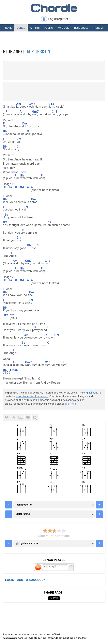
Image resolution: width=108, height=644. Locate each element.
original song (91, 393)
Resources (81, 28)
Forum (98, 28)
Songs (21, 28)
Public (49, 28)
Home (9, 28)
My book (63, 28)
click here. (71, 404)
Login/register (58, 19)
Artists (35, 28)
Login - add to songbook (25, 580)
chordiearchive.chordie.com (32, 396)
